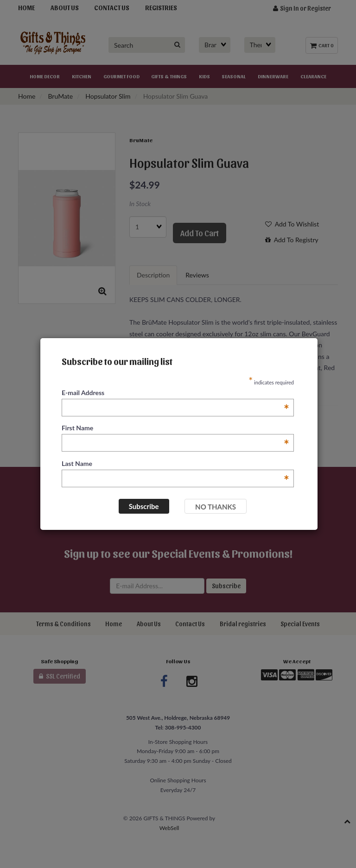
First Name (175, 428)
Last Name (175, 464)
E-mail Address (175, 393)
